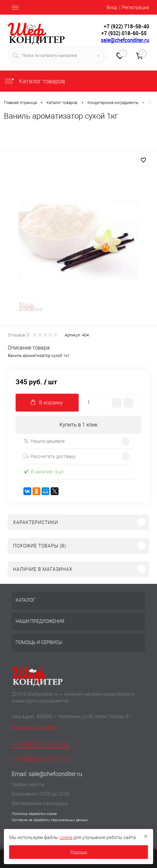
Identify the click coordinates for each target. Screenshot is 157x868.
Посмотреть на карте (34, 727)
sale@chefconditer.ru (125, 40)
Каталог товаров (34, 81)
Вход (112, 7)
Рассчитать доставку (50, 456)
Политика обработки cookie (34, 814)
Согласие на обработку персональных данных (50, 820)
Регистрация (136, 7)
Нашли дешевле (44, 441)
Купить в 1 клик (78, 425)
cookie (66, 837)
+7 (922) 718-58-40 (41, 745)
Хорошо (79, 852)
